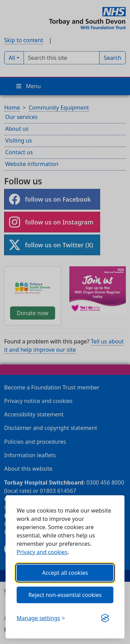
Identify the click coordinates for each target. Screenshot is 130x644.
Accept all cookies (65, 573)
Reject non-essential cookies (65, 595)
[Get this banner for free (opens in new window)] (105, 618)
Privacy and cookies (42, 552)
